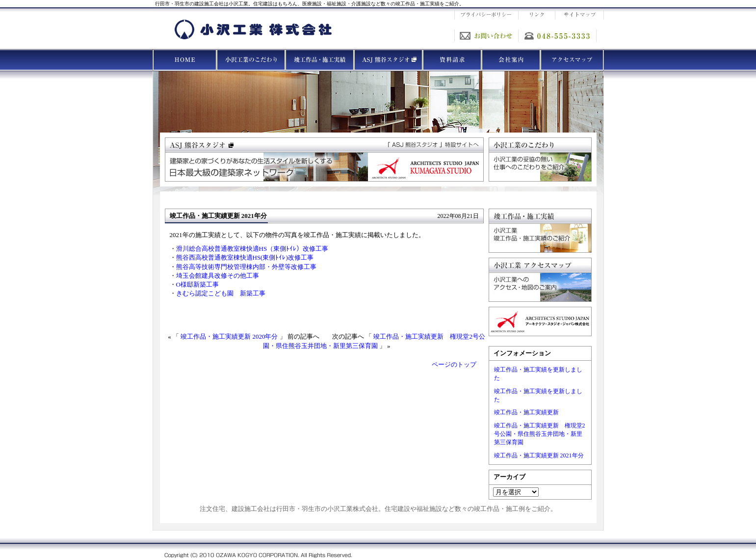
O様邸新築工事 (197, 284)
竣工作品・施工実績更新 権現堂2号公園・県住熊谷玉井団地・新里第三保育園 (540, 434)
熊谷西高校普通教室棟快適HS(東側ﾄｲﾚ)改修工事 (245, 257)
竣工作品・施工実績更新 (526, 412)
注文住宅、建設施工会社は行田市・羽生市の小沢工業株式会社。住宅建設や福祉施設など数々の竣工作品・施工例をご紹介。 (378, 509)
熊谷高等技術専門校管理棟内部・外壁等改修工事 (246, 267)
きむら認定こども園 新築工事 (221, 293)
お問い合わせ (486, 36)
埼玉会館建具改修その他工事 (218, 276)
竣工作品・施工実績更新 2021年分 (539, 455)
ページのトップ (454, 364)
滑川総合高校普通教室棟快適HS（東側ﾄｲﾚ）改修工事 (252, 249)
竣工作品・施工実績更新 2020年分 (229, 336)
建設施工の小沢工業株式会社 (253, 29)
